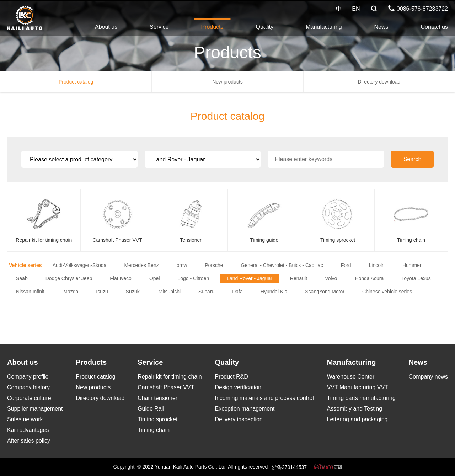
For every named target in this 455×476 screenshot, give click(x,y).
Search (413, 159)
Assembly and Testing (355, 409)
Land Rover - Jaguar (250, 278)
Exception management (245, 409)
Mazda (71, 292)
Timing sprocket (157, 419)
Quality (264, 27)
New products (227, 82)
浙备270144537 (289, 467)
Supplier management (35, 409)
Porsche (214, 265)
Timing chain (154, 430)
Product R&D (231, 377)
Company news (428, 377)
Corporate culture (29, 398)
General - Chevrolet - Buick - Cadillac (282, 265)
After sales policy (29, 441)
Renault (299, 278)
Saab (22, 278)
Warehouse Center (351, 377)
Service (159, 27)
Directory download (379, 82)
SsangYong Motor (325, 292)
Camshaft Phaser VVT (166, 387)
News (381, 27)
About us (106, 27)
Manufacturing (324, 27)
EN (356, 9)
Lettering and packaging (357, 419)
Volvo (331, 278)
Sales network (25, 419)
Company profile (28, 377)
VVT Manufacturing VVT (358, 387)
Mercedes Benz (141, 265)
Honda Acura (369, 278)
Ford (346, 265)
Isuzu (102, 292)
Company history (28, 387)
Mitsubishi (170, 292)
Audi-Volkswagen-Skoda (80, 265)
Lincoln (377, 265)
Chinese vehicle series (387, 292)
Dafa (237, 292)
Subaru (206, 292)
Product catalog (76, 82)
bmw (182, 265)
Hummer (412, 265)
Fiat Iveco (121, 278)
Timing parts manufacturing (361, 398)
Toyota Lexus (416, 278)
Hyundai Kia (274, 292)
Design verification (238, 387)
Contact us (434, 27)
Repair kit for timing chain (170, 377)
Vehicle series (25, 265)
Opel (155, 278)
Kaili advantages (28, 430)
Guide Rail (151, 409)
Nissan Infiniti (31, 292)
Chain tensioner (157, 398)
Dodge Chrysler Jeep (69, 278)
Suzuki (133, 292)
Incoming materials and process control (264, 398)
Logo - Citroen (194, 278)
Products (212, 27)
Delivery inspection (239, 419)
